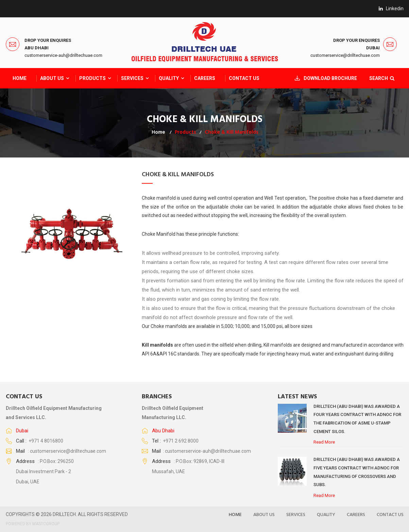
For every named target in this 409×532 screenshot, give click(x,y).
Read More (324, 442)
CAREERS (205, 78)
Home (20, 78)
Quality (326, 515)
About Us (52, 78)
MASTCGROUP (46, 524)
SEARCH (381, 78)
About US (264, 515)
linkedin (391, 9)
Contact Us (244, 78)
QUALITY (169, 78)
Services (132, 78)
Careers (356, 515)
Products (92, 78)
